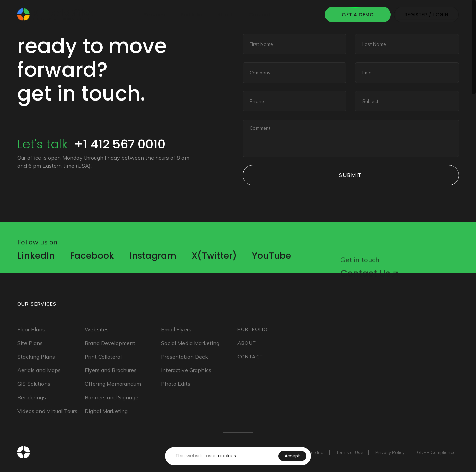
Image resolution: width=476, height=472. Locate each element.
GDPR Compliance (436, 452)
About (226, 14)
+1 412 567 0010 (120, 144)
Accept (293, 456)
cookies (227, 456)
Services (155, 14)
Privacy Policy (390, 452)
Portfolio (191, 14)
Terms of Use (350, 452)
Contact (260, 14)
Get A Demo (358, 15)
